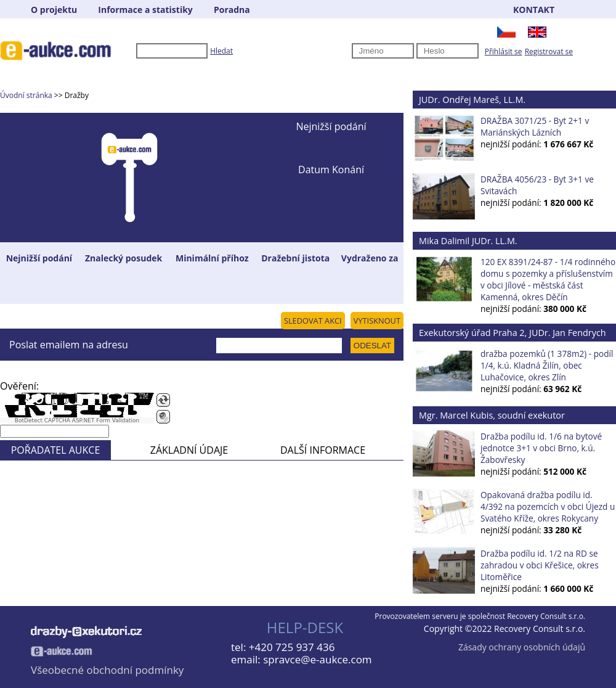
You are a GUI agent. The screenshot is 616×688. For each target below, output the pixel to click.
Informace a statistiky (145, 10)
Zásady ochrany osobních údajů (522, 647)
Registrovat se (549, 51)
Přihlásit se (504, 51)
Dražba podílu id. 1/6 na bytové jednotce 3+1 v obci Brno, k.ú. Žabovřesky (541, 448)
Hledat (221, 51)
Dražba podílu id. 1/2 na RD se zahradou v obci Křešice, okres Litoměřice (540, 565)
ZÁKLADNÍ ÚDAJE (189, 450)
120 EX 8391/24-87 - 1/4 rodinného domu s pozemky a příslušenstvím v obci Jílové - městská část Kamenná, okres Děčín (548, 279)
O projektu (54, 10)
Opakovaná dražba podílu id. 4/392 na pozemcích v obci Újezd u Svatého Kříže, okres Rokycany (548, 506)
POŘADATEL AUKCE (56, 450)
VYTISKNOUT (377, 321)
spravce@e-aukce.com (317, 659)
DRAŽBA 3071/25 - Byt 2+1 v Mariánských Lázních (535, 126)
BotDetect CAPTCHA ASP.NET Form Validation (77, 420)
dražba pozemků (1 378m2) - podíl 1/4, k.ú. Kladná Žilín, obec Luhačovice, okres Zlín (547, 365)
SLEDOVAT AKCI (313, 321)
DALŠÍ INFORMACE (323, 450)
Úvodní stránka (26, 95)
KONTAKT (534, 10)
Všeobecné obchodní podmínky (107, 670)
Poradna (232, 10)
